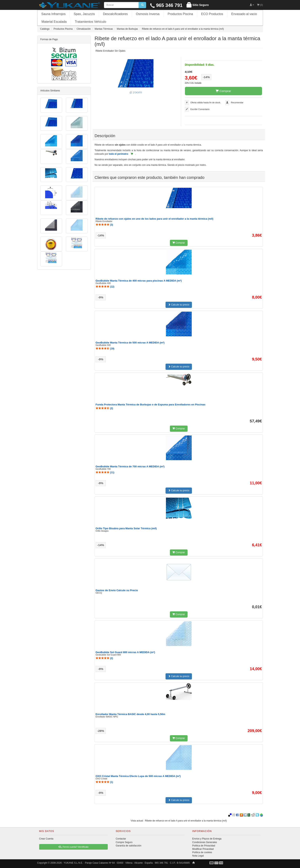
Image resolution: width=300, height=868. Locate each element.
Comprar (223, 91)
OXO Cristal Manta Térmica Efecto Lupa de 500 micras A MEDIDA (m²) (138, 776)
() (104, 225)
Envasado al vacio (244, 14)
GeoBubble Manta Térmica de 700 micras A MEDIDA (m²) (130, 466)
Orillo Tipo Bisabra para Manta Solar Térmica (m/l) (126, 528)
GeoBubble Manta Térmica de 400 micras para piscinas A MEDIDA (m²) (139, 281)
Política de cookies (202, 852)
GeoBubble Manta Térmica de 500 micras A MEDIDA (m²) (130, 343)
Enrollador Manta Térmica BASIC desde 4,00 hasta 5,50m (130, 714)
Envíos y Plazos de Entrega (207, 839)
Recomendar (237, 102)
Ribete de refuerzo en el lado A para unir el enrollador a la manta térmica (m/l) (186, 821)
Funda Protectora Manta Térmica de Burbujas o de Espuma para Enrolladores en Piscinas (151, 405)
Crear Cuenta (46, 839)
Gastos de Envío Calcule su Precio (117, 590)
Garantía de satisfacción (128, 846)
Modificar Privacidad (203, 849)
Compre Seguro (124, 842)
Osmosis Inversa (148, 14)
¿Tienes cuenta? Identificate (73, 847)
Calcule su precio (179, 305)
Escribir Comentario (200, 109)
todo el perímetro (119, 154)
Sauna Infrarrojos (54, 14)
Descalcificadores (115, 14)
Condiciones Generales (205, 842)
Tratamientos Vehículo (91, 22)
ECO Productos (212, 14)
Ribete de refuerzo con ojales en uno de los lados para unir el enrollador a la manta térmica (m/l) (155, 219)
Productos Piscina (180, 14)
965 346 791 (166, 5)
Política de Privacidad (204, 846)
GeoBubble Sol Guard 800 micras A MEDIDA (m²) (125, 652)
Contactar (121, 839)
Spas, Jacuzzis (84, 14)
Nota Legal (198, 856)
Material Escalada (54, 22)
